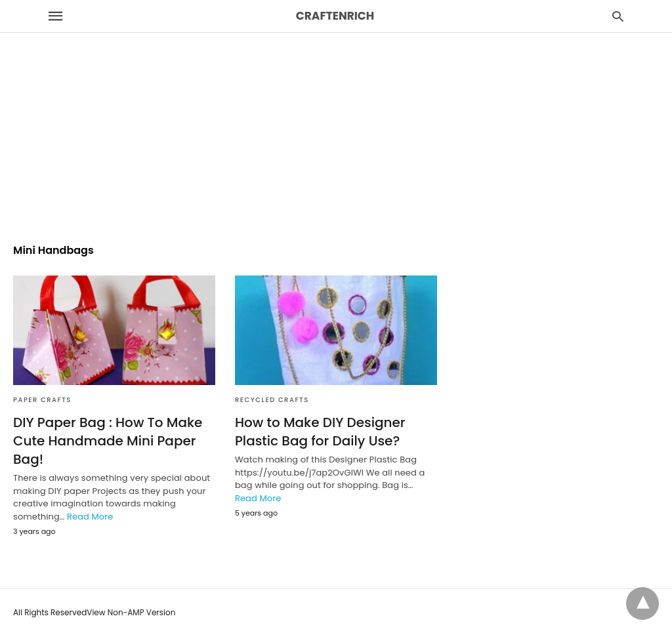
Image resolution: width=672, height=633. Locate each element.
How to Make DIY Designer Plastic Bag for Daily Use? (320, 432)
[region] (336, 112)
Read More (90, 517)
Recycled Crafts (272, 400)
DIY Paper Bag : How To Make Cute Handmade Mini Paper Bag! (108, 441)
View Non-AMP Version (131, 612)
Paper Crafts (42, 400)
